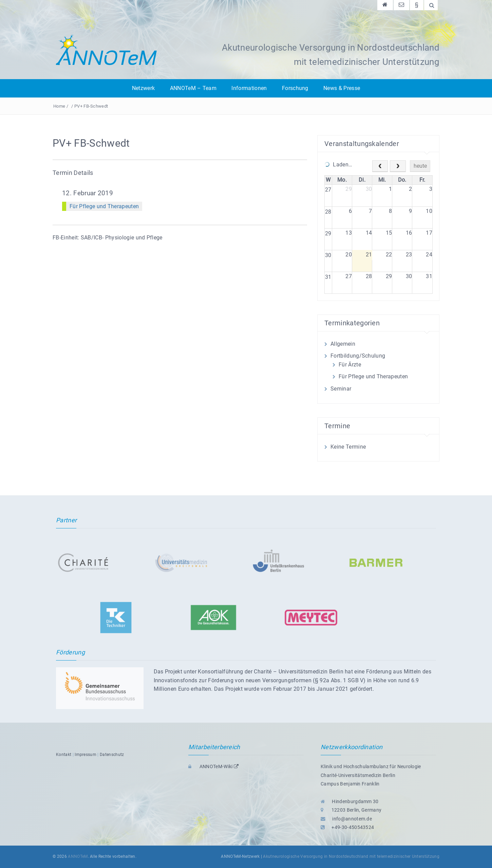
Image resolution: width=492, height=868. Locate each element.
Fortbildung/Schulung (358, 356)
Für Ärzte (350, 365)
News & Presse (342, 88)
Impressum (86, 755)
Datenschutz (112, 755)
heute (420, 166)
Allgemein (343, 344)
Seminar (341, 389)
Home (59, 106)
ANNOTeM (78, 856)
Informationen (249, 88)
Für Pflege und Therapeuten (104, 206)
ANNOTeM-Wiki (213, 766)
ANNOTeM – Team (193, 88)
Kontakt (64, 755)
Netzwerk (144, 88)
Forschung (295, 88)
